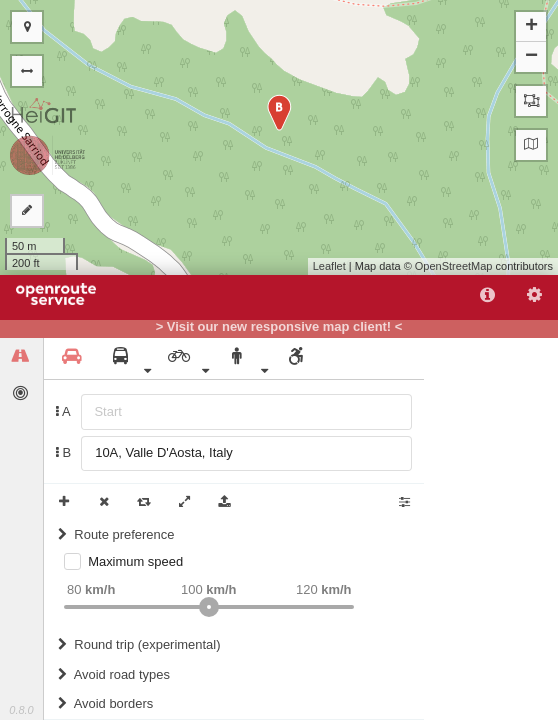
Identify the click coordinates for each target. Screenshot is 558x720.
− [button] (531, 57)
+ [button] (531, 27)
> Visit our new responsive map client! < (279, 327)
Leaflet (329, 266)
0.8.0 (21, 710)
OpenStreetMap (454, 266)
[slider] (209, 607)
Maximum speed (135, 561)
